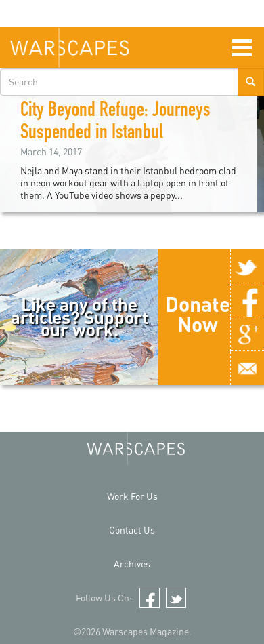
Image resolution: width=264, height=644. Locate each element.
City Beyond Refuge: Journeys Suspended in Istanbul (115, 123)
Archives (132, 564)
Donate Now (198, 314)
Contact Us (132, 530)
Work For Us (132, 496)
